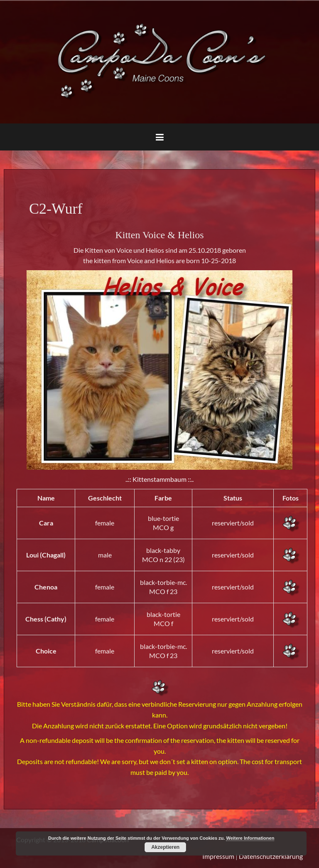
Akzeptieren (165, 847)
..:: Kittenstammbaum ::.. (159, 479)
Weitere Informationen (250, 838)
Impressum (218, 856)
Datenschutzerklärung (271, 856)
